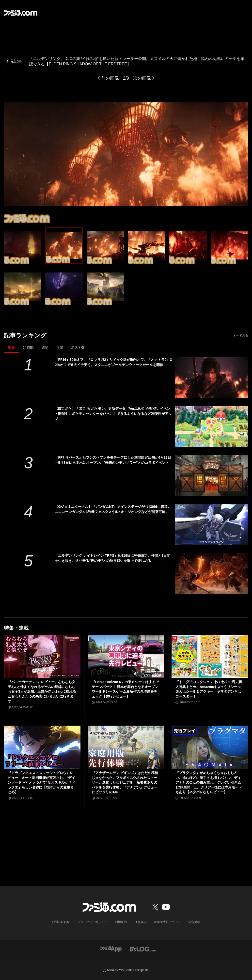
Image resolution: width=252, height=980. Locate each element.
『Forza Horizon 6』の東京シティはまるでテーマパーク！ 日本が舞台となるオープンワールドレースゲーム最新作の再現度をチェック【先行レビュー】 (125, 689)
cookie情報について (167, 922)
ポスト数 (78, 348)
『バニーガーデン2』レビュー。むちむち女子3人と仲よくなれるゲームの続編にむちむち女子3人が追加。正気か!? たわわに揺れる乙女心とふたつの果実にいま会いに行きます (42, 691)
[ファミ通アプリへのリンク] (111, 949)
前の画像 (110, 78)
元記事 (14, 62)
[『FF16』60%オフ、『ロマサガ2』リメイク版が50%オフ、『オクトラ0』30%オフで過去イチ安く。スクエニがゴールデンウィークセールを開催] (211, 378)
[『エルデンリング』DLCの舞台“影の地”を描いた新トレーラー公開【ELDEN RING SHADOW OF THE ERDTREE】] (23, 245)
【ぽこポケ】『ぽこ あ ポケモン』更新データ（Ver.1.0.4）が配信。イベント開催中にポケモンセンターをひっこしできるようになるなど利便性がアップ (113, 414)
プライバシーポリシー (92, 922)
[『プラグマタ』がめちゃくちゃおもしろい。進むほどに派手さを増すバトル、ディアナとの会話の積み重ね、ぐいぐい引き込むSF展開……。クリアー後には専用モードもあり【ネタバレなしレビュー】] (210, 747)
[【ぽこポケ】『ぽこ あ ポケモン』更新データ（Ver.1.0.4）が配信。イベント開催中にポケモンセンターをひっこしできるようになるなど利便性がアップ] (211, 427)
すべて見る (241, 336)
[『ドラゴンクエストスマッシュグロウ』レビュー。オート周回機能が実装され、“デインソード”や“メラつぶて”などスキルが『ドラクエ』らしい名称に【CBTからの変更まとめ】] (42, 747)
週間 (45, 348)
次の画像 (142, 78)
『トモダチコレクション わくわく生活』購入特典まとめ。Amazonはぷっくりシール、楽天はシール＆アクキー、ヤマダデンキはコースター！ (210, 689)
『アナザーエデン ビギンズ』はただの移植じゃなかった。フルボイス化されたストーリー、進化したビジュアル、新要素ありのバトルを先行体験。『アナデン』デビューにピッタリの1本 (125, 782)
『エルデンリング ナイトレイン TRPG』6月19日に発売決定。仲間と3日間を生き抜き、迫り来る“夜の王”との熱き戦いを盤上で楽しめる (112, 558)
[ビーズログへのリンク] (143, 949)
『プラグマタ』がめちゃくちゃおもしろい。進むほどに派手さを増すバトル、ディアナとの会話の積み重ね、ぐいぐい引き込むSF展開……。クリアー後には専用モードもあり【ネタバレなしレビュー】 (209, 782)
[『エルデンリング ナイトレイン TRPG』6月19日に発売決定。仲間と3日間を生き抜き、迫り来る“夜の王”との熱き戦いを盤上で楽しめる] (211, 574)
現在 (11, 348)
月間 (60, 348)
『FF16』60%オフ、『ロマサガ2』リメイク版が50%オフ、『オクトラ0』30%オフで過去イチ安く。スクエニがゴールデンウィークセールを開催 (113, 362)
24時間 (28, 348)
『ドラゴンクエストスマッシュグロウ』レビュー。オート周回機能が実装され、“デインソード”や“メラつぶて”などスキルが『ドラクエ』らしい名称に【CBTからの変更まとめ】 (41, 782)
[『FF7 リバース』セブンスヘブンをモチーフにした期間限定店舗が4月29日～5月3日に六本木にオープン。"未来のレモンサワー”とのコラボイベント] (211, 475)
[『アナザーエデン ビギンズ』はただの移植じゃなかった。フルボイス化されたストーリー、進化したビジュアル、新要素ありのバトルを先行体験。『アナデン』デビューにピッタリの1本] (126, 747)
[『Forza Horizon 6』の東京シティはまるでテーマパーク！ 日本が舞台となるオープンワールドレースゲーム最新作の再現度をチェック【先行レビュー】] (126, 656)
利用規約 (121, 922)
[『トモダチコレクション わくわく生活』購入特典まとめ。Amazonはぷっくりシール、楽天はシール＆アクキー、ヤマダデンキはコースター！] (210, 656)
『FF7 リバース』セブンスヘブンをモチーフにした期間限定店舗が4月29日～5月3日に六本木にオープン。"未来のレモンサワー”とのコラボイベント (113, 460)
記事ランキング (25, 335)
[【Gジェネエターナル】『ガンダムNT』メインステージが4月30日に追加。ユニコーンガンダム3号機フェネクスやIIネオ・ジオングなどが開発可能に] (211, 525)
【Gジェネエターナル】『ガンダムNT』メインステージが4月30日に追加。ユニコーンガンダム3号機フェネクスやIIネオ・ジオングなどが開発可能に (113, 509)
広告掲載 (194, 922)
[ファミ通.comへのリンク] (21, 13)
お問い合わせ (61, 922)
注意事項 (141, 922)
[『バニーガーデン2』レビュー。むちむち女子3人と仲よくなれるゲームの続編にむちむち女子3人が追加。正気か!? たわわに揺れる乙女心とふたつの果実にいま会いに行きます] (42, 656)
